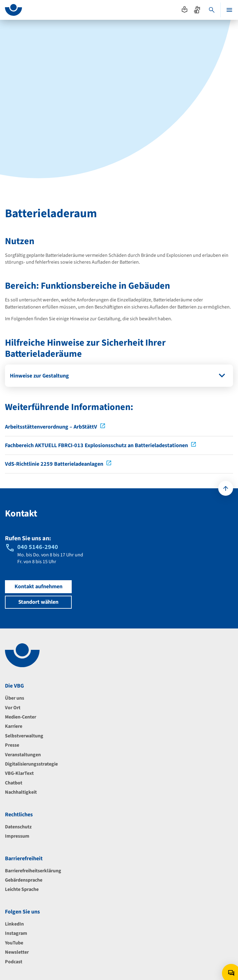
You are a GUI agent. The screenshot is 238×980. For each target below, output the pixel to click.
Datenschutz (18, 827)
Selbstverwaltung (24, 736)
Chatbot (14, 783)
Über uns (15, 698)
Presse (12, 745)
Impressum (17, 836)
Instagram (16, 933)
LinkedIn (14, 924)
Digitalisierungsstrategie (31, 764)
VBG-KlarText (19, 773)
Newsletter (17, 952)
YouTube (14, 943)
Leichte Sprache (22, 889)
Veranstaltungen (23, 755)
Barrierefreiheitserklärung (33, 871)
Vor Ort (13, 708)
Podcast (14, 962)
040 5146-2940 (38, 547)
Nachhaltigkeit (21, 792)
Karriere (14, 726)
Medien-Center (21, 717)
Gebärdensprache (24, 880)
